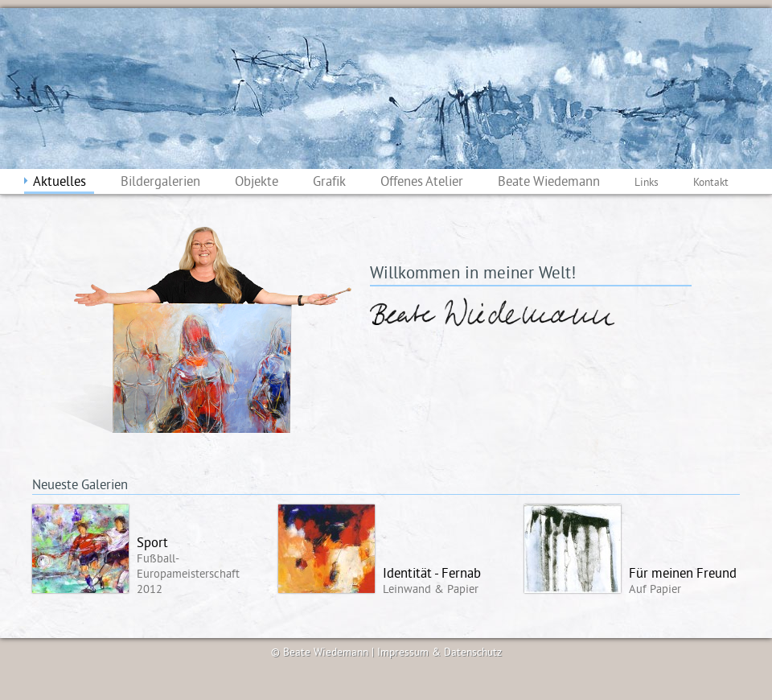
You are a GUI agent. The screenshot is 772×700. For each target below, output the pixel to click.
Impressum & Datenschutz (439, 653)
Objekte (257, 183)
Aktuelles (60, 183)
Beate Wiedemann (549, 183)
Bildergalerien (160, 183)
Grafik (329, 183)
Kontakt (711, 183)
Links (647, 183)
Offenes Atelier (422, 183)
